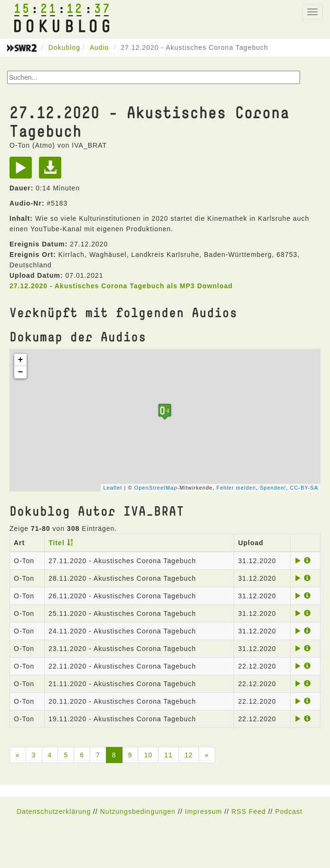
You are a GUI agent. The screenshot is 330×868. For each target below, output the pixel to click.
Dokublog (64, 47)
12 (189, 755)
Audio (99, 47)
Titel (57, 543)
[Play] (23, 171)
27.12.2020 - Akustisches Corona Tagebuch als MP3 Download (121, 286)
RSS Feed (249, 811)
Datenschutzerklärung (54, 811)
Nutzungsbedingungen (138, 811)
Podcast (289, 811)
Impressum (203, 811)
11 (169, 755)
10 (148, 755)
